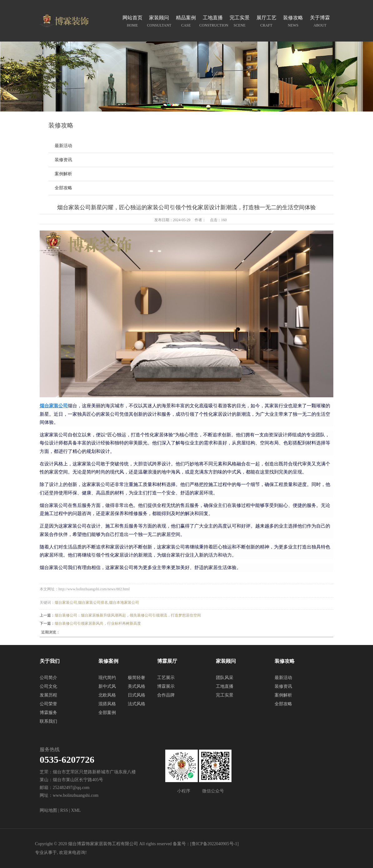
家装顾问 (159, 22)
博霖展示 (166, 686)
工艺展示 (166, 678)
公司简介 (48, 678)
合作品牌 (166, 695)
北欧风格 (107, 695)
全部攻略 (63, 188)
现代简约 (107, 678)
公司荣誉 (48, 704)
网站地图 (48, 810)
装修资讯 (63, 160)
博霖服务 (48, 713)
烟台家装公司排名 (93, 603)
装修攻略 (293, 22)
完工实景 (240, 22)
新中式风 (107, 686)
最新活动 (63, 146)
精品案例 (186, 22)
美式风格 (137, 686)
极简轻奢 (137, 678)
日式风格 (137, 695)
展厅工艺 (266, 22)
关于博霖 (320, 22)
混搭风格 (107, 704)
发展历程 (48, 695)
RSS (64, 810)
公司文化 (48, 686)
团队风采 (225, 678)
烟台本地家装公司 (124, 603)
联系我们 (48, 721)
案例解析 (63, 174)
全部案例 (107, 713)
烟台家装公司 (66, 603)
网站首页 (132, 22)
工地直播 (213, 22)
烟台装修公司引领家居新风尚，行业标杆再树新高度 (98, 623)
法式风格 (137, 704)
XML (76, 810)
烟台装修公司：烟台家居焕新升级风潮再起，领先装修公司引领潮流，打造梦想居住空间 (128, 615)
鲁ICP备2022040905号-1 (214, 844)
